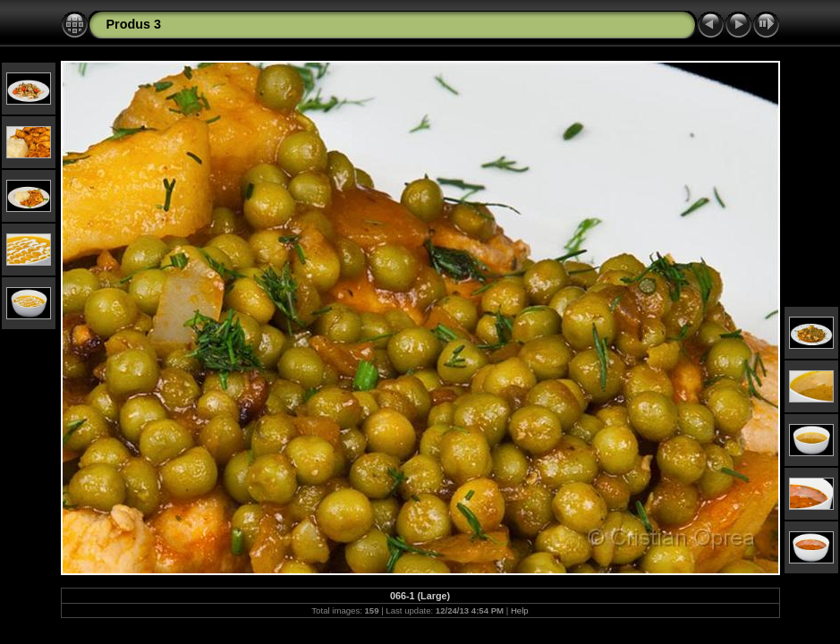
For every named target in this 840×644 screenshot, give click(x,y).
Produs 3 (134, 24)
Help (520, 610)
